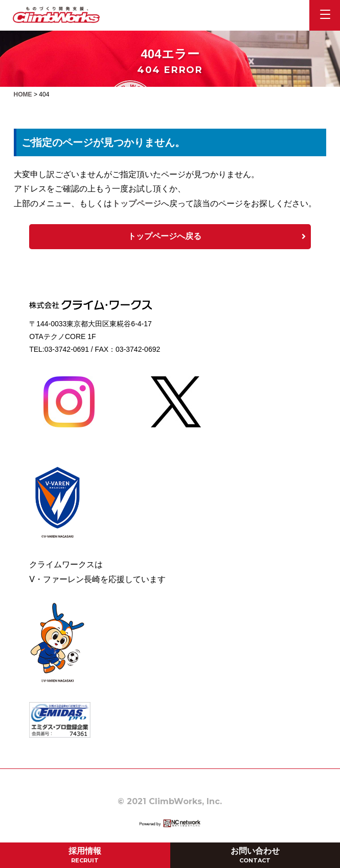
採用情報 (85, 855)
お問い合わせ (255, 855)
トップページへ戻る (217, 236)
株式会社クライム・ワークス (56, 15)
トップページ (137, 203)
